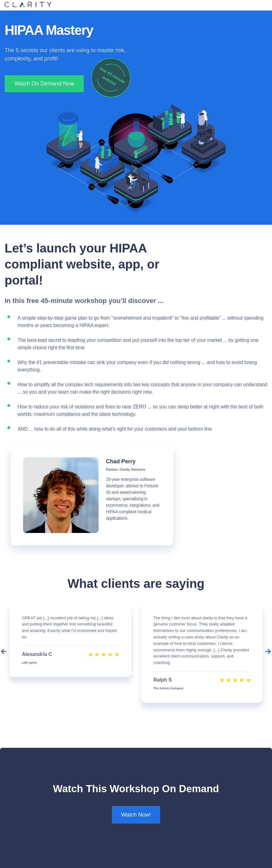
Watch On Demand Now (44, 84)
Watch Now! (136, 815)
